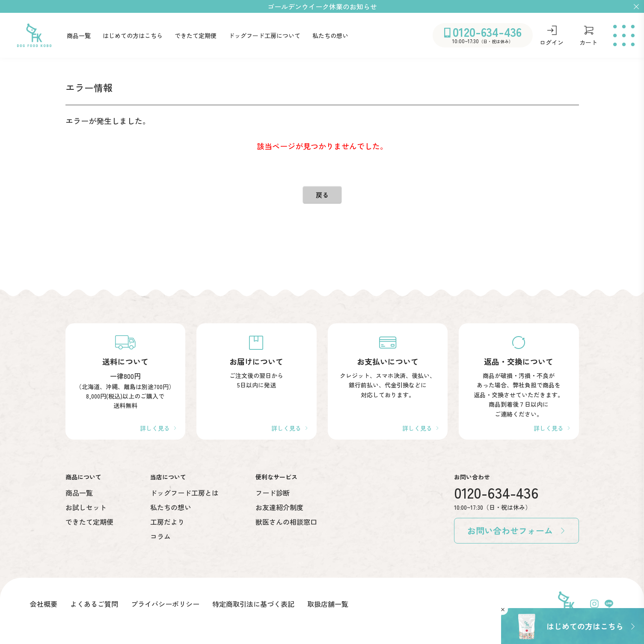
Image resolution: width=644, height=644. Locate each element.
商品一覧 (79, 35)
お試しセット (86, 507)
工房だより (167, 522)
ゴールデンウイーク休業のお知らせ (322, 6)
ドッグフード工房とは (184, 493)
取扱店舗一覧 (328, 604)
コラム (160, 536)
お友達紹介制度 (279, 507)
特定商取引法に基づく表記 (253, 604)
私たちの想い (330, 35)
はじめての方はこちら (133, 35)
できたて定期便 (196, 35)
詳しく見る (155, 428)
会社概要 (44, 604)
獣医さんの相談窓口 (286, 522)
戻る (322, 195)
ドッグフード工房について (264, 35)
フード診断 (273, 493)
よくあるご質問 (94, 604)
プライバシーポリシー (165, 604)
